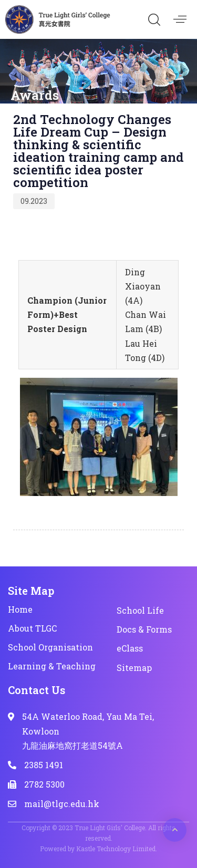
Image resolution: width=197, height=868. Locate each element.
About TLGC (32, 628)
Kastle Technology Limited (116, 849)
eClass (130, 648)
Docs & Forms (144, 629)
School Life (140, 610)
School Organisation (50, 647)
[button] (154, 19)
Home (20, 609)
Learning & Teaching (52, 666)
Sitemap (134, 668)
